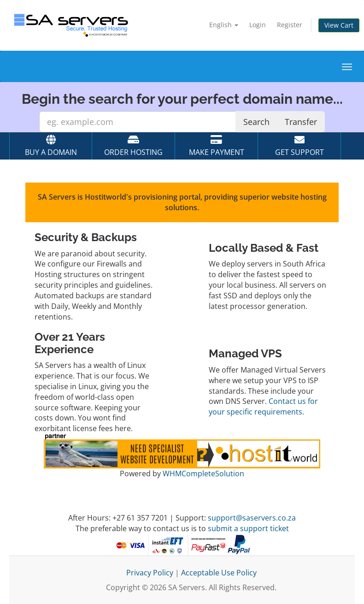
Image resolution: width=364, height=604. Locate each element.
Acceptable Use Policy (219, 573)
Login (258, 25)
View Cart (339, 25)
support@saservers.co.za (252, 518)
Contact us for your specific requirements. (263, 406)
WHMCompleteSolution (203, 474)
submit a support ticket (248, 528)
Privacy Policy (150, 573)
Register (290, 25)
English (224, 25)
